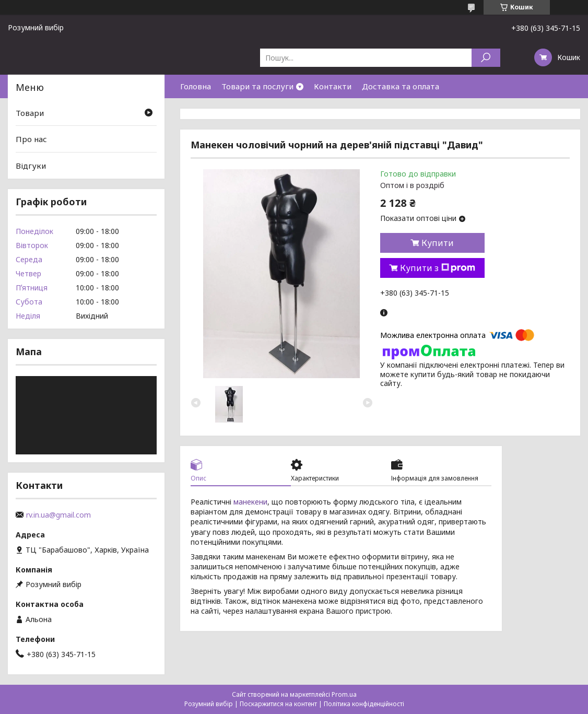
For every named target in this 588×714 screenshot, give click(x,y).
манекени (250, 502)
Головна (196, 86)
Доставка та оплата (401, 86)
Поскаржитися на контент (278, 704)
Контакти (333, 86)
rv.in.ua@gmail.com (58, 515)
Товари (30, 113)
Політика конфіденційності (364, 704)
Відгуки (31, 166)
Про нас (31, 139)
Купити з (438, 268)
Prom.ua (344, 694)
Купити (438, 243)
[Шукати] (486, 58)
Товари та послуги (257, 86)
